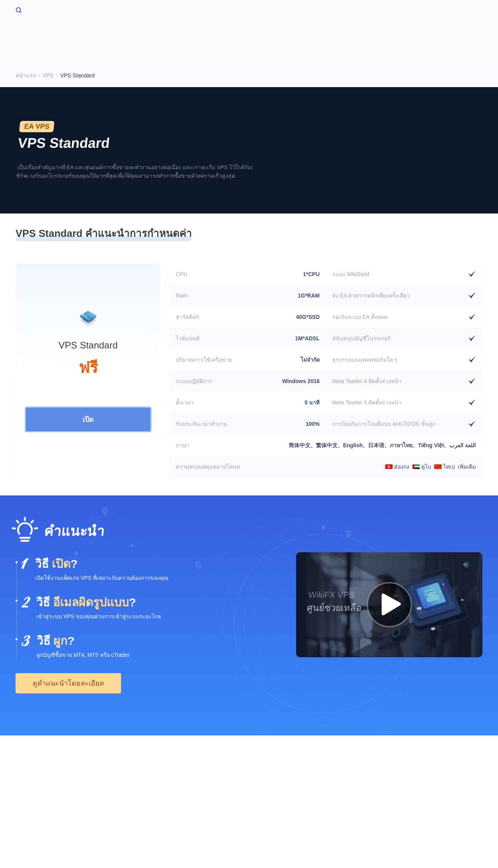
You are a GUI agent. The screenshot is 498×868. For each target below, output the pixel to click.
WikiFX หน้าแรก (42, 9)
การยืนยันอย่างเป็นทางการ (390, 786)
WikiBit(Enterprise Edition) (320, 786)
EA (459, 34)
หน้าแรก (174, 34)
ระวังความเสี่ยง (66, 786)
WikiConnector (253, 34)
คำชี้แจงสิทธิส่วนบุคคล (203, 786)
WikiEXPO (441, 786)
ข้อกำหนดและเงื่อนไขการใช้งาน (130, 786)
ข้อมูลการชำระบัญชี (413, 34)
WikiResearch (32, 794)
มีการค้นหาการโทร (260, 786)
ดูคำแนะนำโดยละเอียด (68, 669)
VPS (205, 34)
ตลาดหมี (306, 34)
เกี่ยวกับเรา (29, 786)
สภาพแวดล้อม (352, 34)
